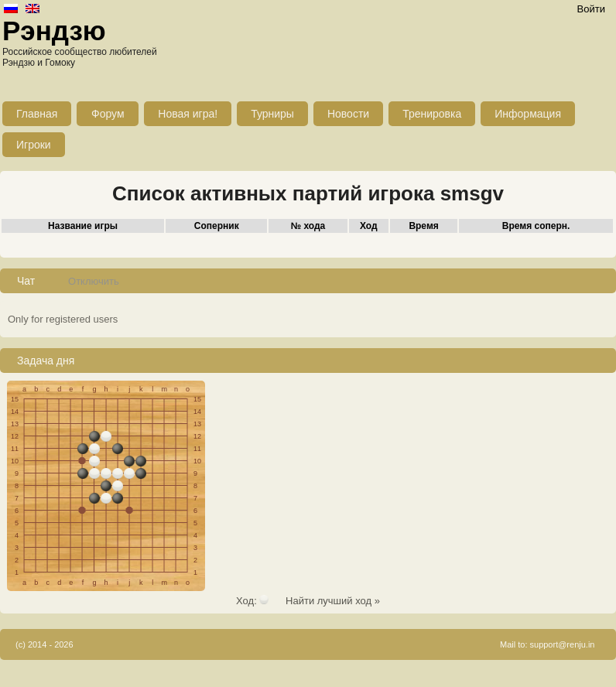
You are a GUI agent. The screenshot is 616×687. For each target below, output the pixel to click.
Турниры (272, 114)
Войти (591, 9)
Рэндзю (54, 31)
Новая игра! (188, 114)
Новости (348, 114)
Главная (37, 114)
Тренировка (432, 114)
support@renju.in (563, 644)
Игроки (34, 145)
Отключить (94, 281)
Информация (528, 114)
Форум (108, 114)
